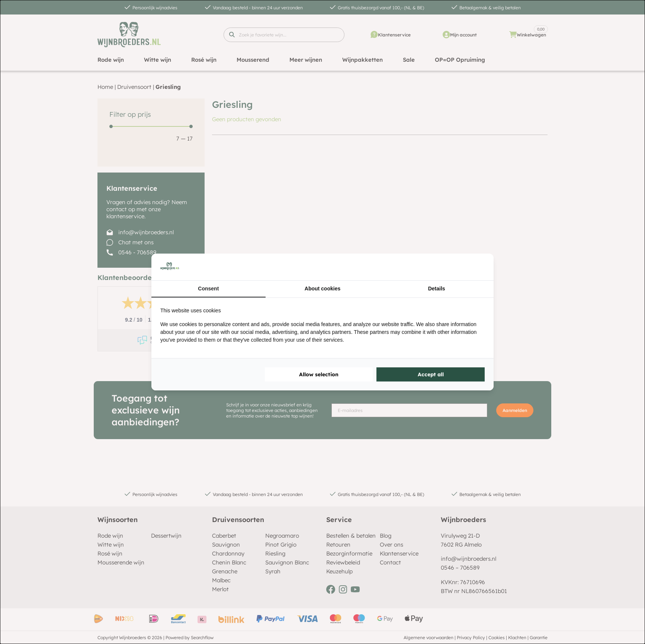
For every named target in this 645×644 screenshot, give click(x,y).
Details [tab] (437, 289)
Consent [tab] (208, 289)
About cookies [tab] (322, 289)
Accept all (431, 374)
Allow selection (319, 374)
